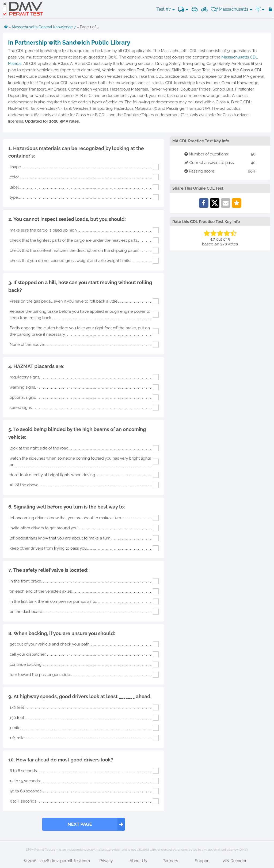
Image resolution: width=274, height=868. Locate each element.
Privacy (106, 861)
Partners (170, 861)
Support (202, 861)
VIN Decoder (235, 861)
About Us (138, 861)
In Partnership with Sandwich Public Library (69, 42)
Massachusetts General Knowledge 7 (44, 27)
